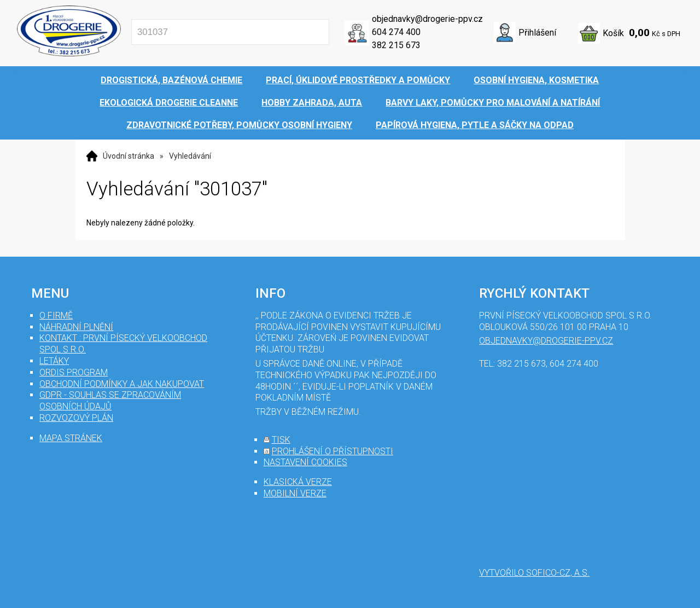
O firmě (56, 315)
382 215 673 (396, 45)
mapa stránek (71, 438)
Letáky (54, 361)
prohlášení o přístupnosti (332, 451)
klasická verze (298, 482)
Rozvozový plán (76, 418)
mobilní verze (295, 493)
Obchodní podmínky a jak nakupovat (122, 384)
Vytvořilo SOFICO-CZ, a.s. (534, 573)
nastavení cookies (305, 462)
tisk (281, 440)
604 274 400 (396, 32)
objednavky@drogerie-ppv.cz (427, 19)
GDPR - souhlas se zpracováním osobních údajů (110, 401)
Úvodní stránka (129, 156)
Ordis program (74, 372)
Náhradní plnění (76, 327)
